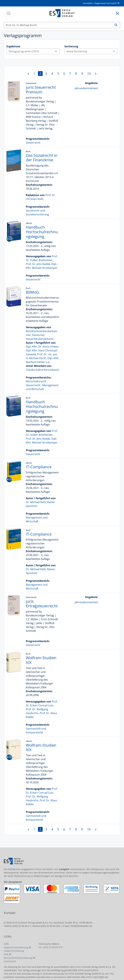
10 (89, 73)
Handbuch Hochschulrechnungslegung (42, 232)
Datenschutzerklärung (16, 947)
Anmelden (88, 3)
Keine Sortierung (92, 51)
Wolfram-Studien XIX (41, 660)
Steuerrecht (33, 143)
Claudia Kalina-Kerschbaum (43, 370)
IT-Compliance (39, 467)
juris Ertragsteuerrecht (42, 603)
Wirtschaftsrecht (36, 381)
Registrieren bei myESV (106, 3)
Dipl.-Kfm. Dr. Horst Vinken (42, 347)
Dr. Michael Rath (36, 502)
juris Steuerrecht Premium (41, 90)
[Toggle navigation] (9, 13)
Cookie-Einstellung (14, 951)
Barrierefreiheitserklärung (18, 958)
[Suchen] (58, 25)
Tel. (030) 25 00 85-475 (50, 947)
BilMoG (32, 292)
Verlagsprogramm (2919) (34, 51)
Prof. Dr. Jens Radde (38, 264)
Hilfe (6, 944)
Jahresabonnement (86, 88)
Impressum (10, 961)
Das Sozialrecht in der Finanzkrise (42, 158)
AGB (6, 954)
